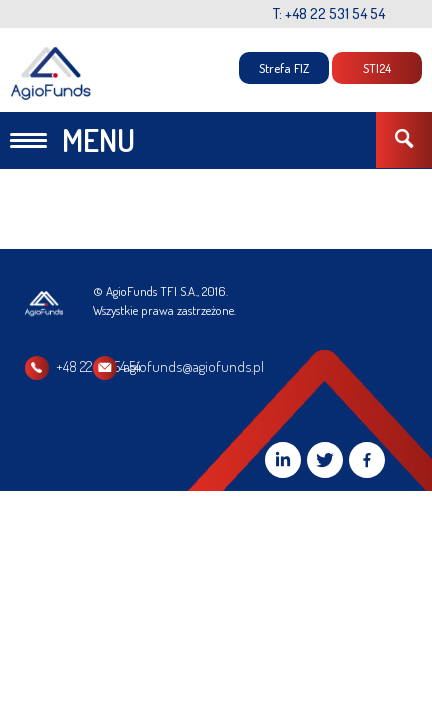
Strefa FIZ (284, 68)
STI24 (377, 68)
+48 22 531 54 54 (98, 366)
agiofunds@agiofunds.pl (298, 366)
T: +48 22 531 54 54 (329, 13)
